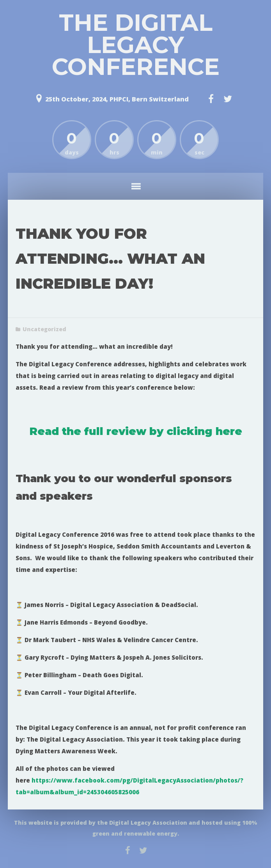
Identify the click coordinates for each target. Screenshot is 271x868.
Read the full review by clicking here (136, 431)
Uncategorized (44, 329)
